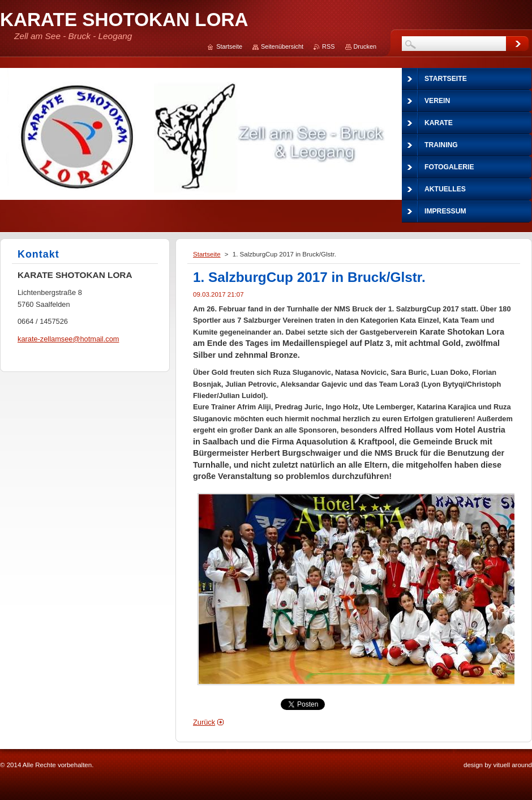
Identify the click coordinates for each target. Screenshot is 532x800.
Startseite (207, 254)
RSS (328, 46)
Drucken (365, 46)
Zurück (204, 722)
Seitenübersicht (282, 46)
